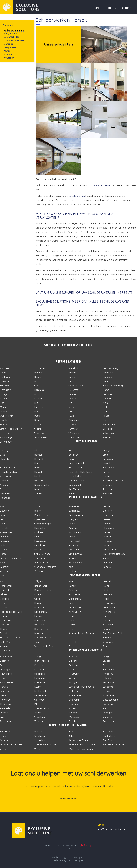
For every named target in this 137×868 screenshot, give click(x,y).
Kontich (72, 399)
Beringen (107, 450)
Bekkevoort (41, 586)
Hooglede (40, 674)
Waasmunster (41, 563)
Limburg (4, 450)
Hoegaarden (109, 603)
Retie (37, 420)
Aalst (3, 506)
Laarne (106, 532)
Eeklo (3, 519)
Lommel (107, 476)
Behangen (9, 44)
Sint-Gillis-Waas (42, 554)
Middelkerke (75, 695)
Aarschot (5, 581)
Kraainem (5, 616)
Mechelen (5, 407)
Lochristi (107, 537)
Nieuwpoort (6, 700)
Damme (4, 665)
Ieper (3, 678)
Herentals (39, 390)
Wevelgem (40, 717)
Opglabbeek (75, 485)
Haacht (107, 599)
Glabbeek (5, 599)
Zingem (4, 571)
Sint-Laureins (75, 554)
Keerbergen (40, 612)
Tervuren (107, 638)
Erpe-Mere (40, 519)
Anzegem (39, 656)
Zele (71, 567)
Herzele (4, 528)
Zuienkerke (74, 721)
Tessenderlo (109, 489)
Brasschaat (6, 381)
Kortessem (6, 476)
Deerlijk (107, 665)
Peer (2, 489)
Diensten (111, 8)
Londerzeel (109, 620)
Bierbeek (5, 590)
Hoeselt (38, 472)
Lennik (72, 616)
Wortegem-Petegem (45, 567)
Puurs (71, 416)
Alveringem (6, 656)
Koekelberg (109, 736)
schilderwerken (77, 196)
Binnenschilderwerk (14, 40)
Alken (37, 450)
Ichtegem (108, 674)
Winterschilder (12, 37)
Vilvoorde (108, 642)
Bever (106, 586)
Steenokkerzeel (43, 638)
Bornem (73, 377)
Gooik (37, 599)
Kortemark (109, 682)
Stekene (73, 558)
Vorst (37, 749)
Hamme (107, 524)
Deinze (4, 515)
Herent (38, 603)
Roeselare (108, 704)
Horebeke (40, 528)
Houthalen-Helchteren (80, 472)
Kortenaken (75, 612)
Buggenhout (75, 511)
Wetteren (108, 563)
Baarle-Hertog (110, 368)
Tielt (105, 708)
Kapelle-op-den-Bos (11, 612)
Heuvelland (6, 674)
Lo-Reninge (74, 691)
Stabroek (39, 429)
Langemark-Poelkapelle (81, 687)
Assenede (74, 506)
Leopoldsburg (76, 476)
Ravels (3, 420)
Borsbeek (108, 377)
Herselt (107, 390)
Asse (71, 581)
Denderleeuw (41, 515)
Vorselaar (108, 429)
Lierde (72, 537)
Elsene (72, 731)
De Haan (39, 665)
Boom (38, 377)
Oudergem (6, 740)
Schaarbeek (41, 740)
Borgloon (73, 455)
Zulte (105, 571)
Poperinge (74, 704)
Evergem (73, 519)
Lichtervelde (41, 691)
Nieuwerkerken (42, 485)
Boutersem (74, 590)
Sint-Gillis (107, 740)
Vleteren (73, 713)
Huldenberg (75, 607)
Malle (106, 403)
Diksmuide (40, 669)
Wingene (107, 717)
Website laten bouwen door (68, 845)
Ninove (38, 550)
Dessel (72, 381)
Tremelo (73, 642)
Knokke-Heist (7, 682)
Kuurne (38, 687)
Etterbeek (108, 731)
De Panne (74, 665)
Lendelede (5, 691)
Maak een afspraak (69, 798)
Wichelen (5, 567)
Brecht (38, 381)
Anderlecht (6, 731)
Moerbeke (74, 545)
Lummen (4, 480)
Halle (3, 603)
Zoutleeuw (6, 650)
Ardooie (73, 656)
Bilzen (3, 455)
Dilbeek (4, 594)
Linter (71, 620)
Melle (3, 545)
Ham (37, 463)
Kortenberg (109, 612)
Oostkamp (74, 700)
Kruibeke (39, 532)
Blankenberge (42, 661)
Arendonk (74, 368)
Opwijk (4, 629)
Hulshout (73, 394)
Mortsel (4, 411)
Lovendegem (41, 541)
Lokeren (4, 541)
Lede (37, 537)
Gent (2, 524)
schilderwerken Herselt (100, 185)
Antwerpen (40, 368)
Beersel (107, 581)
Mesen (3, 695)
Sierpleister (10, 47)
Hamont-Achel (76, 463)
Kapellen (5, 399)
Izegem (72, 678)
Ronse (3, 554)
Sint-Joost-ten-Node (45, 744)
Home (97, 8)
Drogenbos (40, 594)
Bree (105, 455)
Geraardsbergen (43, 524)
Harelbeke (108, 669)
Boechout (108, 373)
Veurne (38, 713)
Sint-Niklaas (40, 558)
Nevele (4, 550)
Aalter (37, 506)
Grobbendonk (76, 386)
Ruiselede (5, 708)
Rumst (106, 420)
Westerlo (39, 433)
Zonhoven (108, 493)
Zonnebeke (40, 721)
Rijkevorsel (74, 420)
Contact (127, 8)
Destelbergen (110, 515)
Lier (2, 403)
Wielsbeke (74, 717)
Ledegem (108, 687)
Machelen (39, 625)
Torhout (4, 713)
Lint (70, 403)
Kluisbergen (109, 528)
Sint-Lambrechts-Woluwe (82, 744)
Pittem (38, 704)
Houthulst (74, 674)
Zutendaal (5, 498)
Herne (72, 603)
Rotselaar (39, 633)
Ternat (72, 638)
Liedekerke (6, 620)
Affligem (39, 581)
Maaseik (39, 480)
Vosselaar (5, 433)
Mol (105, 407)
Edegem (4, 386)
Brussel (38, 731)
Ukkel (3, 749)
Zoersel (107, 437)
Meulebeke (40, 695)
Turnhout (73, 429)
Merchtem (108, 625)
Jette (71, 736)
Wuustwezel (41, 437)
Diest (105, 590)
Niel (36, 411)
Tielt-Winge (6, 642)
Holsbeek (39, 607)
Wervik (4, 717)
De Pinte (107, 511)
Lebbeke (5, 537)
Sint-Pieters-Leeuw (10, 638)
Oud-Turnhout (7, 416)
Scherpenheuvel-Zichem (81, 633)
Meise (72, 625)
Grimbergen (75, 599)
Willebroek (108, 433)
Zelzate (107, 567)
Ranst (106, 416)
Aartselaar (5, 368)
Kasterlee (39, 399)
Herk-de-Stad (76, 467)
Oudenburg (6, 704)
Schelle (4, 424)
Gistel (71, 669)
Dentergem (6, 669)
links (68, 848)
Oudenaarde (109, 550)
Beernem (5, 661)
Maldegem (108, 541)
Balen (3, 373)
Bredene (73, 661)
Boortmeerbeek (43, 590)
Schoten (73, 424)
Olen (105, 411)
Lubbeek (5, 625)
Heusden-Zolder (9, 472)
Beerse (38, 373)
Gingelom (108, 459)
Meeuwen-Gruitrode (113, 480)
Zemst (106, 646)
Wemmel (5, 646)
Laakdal (107, 399)
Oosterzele (74, 550)
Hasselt (107, 463)
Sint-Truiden (75, 489)
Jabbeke (107, 678)
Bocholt (38, 455)
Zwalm (4, 575)
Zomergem (40, 571)
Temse (106, 558)
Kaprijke (73, 528)
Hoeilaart (5, 607)
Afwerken (9, 58)
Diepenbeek (6, 459)
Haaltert (73, 524)
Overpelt (107, 485)
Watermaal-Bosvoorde (81, 749)
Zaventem (74, 646)
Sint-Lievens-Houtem (114, 554)
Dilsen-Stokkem (43, 459)
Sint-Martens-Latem (10, 558)
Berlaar (72, 373)
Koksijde (73, 682)
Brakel (38, 511)
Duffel (106, 381)
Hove (37, 394)
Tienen (38, 642)
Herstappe (108, 467)
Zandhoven (74, 437)
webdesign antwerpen (68, 857)
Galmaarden (75, 594)
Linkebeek (40, 620)
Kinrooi (106, 472)
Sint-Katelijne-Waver (11, 429)
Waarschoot (6, 563)
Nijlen (71, 411)
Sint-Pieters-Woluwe (113, 744)
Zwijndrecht (6, 442)
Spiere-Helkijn (42, 708)
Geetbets (108, 594)
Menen (106, 691)
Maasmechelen (76, 480)
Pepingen (108, 629)
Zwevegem (109, 721)
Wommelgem (7, 437)
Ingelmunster (41, 678)
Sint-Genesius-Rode (113, 633)
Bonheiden (6, 377)
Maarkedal (74, 541)
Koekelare (40, 682)
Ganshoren (40, 736)
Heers (37, 467)
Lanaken (39, 476)
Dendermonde (76, 515)
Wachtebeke (75, 563)
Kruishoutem (75, 532)
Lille (36, 403)
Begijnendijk (6, 586)
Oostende (39, 700)
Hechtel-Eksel (7, 467)
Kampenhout (110, 607)
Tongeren (5, 493)
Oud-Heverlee (42, 629)
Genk (71, 459)
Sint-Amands (109, 424)
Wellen (72, 493)
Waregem (108, 713)
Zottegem (74, 571)
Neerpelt (5, 485)
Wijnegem (74, 433)
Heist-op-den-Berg (113, 386)
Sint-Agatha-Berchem (80, 740)
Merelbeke (40, 545)
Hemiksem (6, 390)
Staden (72, 708)
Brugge (107, 661)
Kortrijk (4, 687)
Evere (3, 736)
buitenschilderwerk (14, 30)
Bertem (72, 586)
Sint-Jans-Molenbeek (11, 744)
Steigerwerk (11, 33)
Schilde (38, 424)
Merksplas (74, 407)
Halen (3, 463)
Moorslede (108, 695)
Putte (37, 416)
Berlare (107, 506)
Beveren (4, 511)
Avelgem (107, 656)
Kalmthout (108, 394)
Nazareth (108, 545)
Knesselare (6, 532)
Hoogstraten (7, 394)
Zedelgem (5, 721)
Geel (37, 386)
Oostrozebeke (110, 700)
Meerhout (39, 407)
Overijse (73, 629)
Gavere (107, 519)
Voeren (38, 493)
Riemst (38, 489)
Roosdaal (5, 633)
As (70, 450)
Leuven (106, 616)
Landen (38, 616)
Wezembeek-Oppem (45, 646)
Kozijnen (8, 54)
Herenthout (74, 390)
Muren (7, 51)
